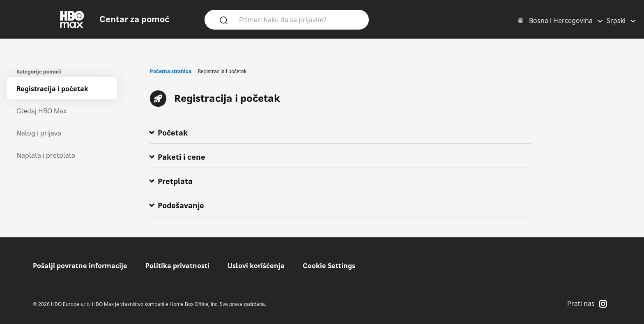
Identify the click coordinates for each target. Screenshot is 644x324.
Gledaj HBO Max (41, 111)
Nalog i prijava (39, 133)
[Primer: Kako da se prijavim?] (299, 19)
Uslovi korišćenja (256, 266)
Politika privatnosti (177, 266)
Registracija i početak (52, 89)
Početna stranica (171, 71)
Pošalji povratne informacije (80, 266)
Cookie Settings (329, 266)
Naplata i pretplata (46, 155)
